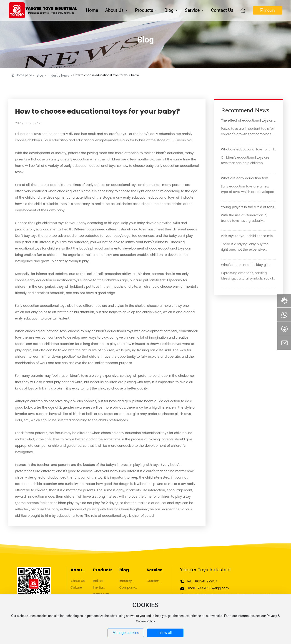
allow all (165, 633)
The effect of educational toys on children (254, 121)
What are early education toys (245, 178)
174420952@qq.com (213, 588)
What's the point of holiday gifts (246, 265)
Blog (145, 40)
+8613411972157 (205, 581)
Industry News (59, 75)
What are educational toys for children (251, 149)
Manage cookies (126, 633)
